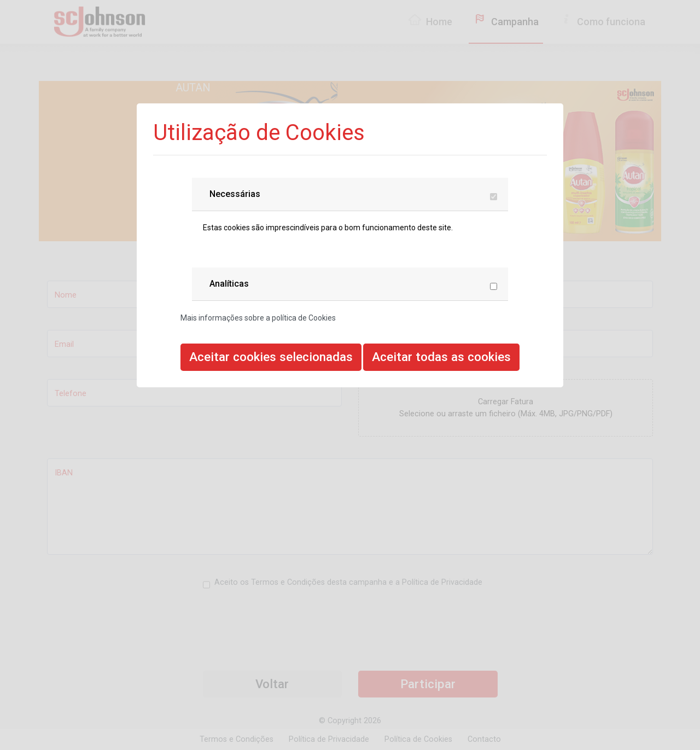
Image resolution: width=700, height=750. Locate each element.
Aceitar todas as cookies (441, 357)
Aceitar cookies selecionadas (271, 357)
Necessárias (235, 194)
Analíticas (229, 284)
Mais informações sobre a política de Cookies (258, 318)
